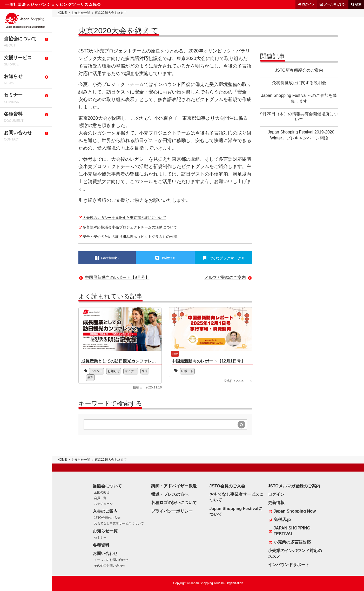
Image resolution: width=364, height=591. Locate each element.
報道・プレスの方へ (170, 494)
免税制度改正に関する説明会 (299, 83)
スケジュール (103, 504)
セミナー (131, 371)
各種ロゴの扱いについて (174, 503)
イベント (97, 371)
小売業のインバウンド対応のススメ (295, 553)
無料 (90, 378)
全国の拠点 (102, 492)
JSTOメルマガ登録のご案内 (294, 486)
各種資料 (101, 545)
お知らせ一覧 (81, 13)
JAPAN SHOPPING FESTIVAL (292, 531)
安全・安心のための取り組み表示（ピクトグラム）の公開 (130, 237)
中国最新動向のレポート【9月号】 (117, 277)
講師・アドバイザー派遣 (174, 486)
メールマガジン (335, 4)
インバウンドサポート (289, 565)
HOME (62, 13)
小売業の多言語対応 (292, 542)
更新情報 (276, 503)
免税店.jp (282, 519)
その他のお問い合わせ (110, 566)
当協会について (107, 486)
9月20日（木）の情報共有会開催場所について (299, 117)
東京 (145, 371)
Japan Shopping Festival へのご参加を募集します (299, 98)
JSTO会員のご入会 (107, 518)
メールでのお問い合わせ (111, 560)
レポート (187, 371)
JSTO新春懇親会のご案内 (299, 70)
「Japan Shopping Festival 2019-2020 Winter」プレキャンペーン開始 (299, 135)
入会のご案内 (105, 511)
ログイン (308, 4)
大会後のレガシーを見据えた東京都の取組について (124, 218)
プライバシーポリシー (172, 511)
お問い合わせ (105, 553)
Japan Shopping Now (295, 511)
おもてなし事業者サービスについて (119, 523)
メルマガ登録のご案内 (225, 277)
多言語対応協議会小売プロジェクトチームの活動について (130, 227)
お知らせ (114, 371)
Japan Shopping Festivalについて (236, 511)
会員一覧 (100, 498)
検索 (358, 4)
